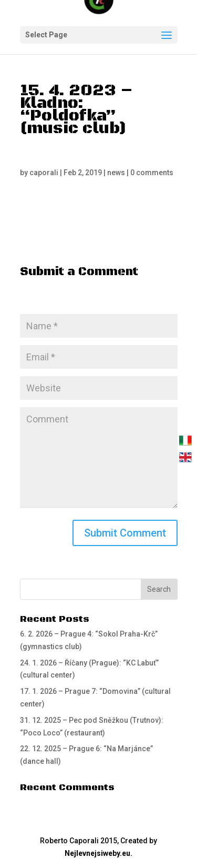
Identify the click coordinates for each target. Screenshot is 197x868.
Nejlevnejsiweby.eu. (98, 853)
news (116, 173)
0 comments (152, 173)
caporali (44, 173)
